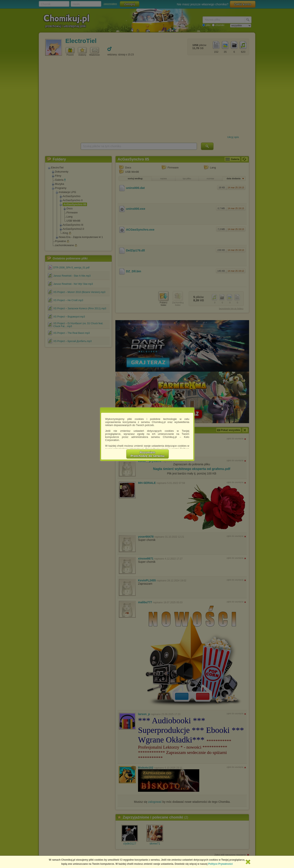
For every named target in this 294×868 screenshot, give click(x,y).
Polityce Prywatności (220, 864)
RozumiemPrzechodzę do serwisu (148, 454)
